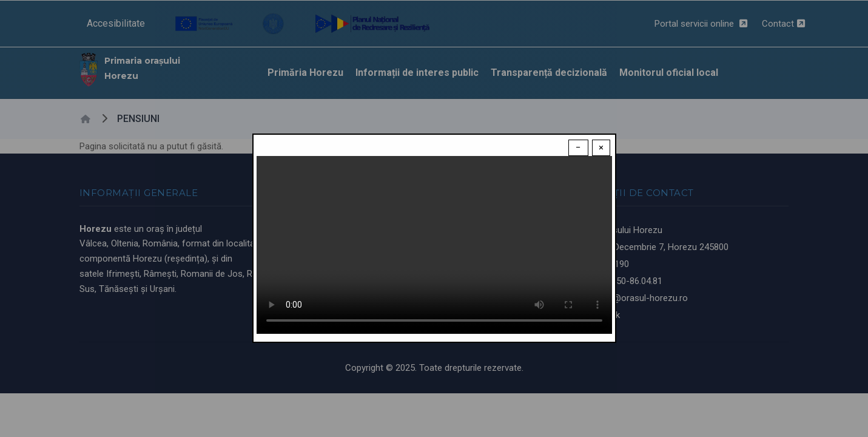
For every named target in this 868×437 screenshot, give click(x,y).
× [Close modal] (601, 147)
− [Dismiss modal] (578, 147)
